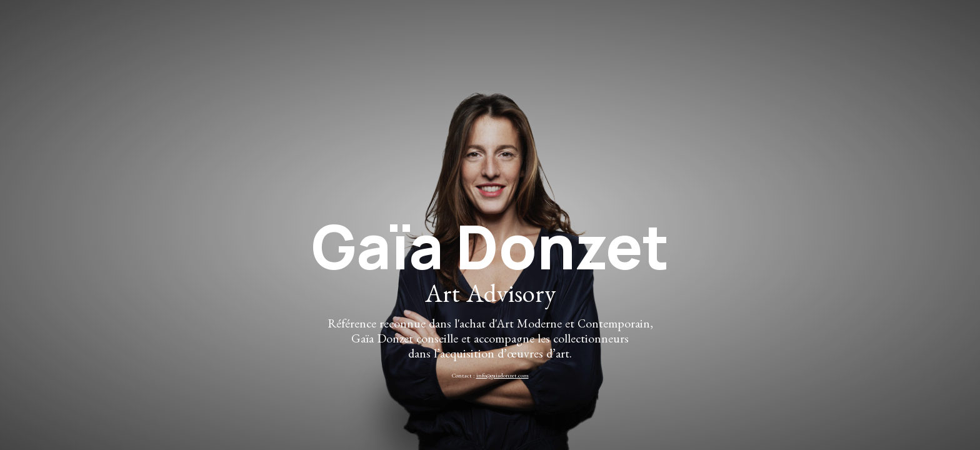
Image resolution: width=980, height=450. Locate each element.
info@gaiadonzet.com (502, 377)
